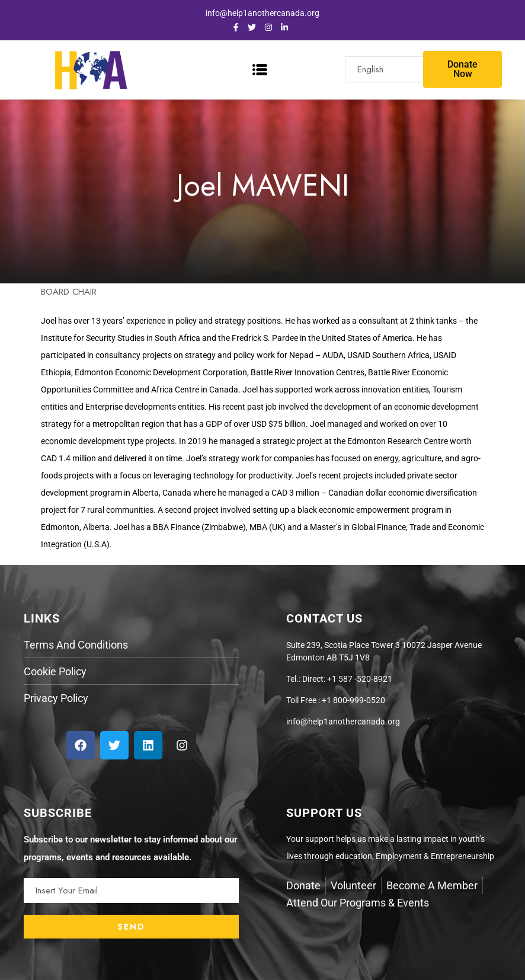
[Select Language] (394, 69)
